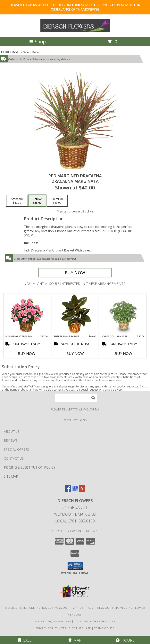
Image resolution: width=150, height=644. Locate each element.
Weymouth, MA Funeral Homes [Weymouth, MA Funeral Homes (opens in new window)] (28, 608)
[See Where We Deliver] (75, 420)
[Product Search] (76, 398)
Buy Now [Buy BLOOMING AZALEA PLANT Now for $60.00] (27, 354)
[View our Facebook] (68, 490)
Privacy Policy (47, 628)
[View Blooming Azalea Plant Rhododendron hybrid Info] (27, 314)
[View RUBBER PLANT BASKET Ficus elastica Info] (75, 314)
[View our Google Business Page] (75, 490)
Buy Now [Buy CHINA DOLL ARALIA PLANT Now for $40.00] (123, 354)
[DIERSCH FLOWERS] (75, 31)
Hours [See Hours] (125, 640)
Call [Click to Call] (25, 640)
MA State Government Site (95, 621)
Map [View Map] (75, 640)
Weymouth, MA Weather (53, 621)
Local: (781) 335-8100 (75, 521)
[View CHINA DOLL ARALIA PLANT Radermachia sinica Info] (124, 314)
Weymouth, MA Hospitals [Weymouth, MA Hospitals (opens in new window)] (74, 608)
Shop (37, 41)
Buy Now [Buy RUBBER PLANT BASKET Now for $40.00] (75, 354)
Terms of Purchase (76, 628)
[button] (75, 566)
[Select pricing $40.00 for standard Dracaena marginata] (17, 201)
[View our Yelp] (82, 490)
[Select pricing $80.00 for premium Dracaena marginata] (57, 201)
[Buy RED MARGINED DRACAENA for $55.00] (75, 273)
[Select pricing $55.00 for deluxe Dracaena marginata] (37, 201)
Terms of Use (104, 628)
